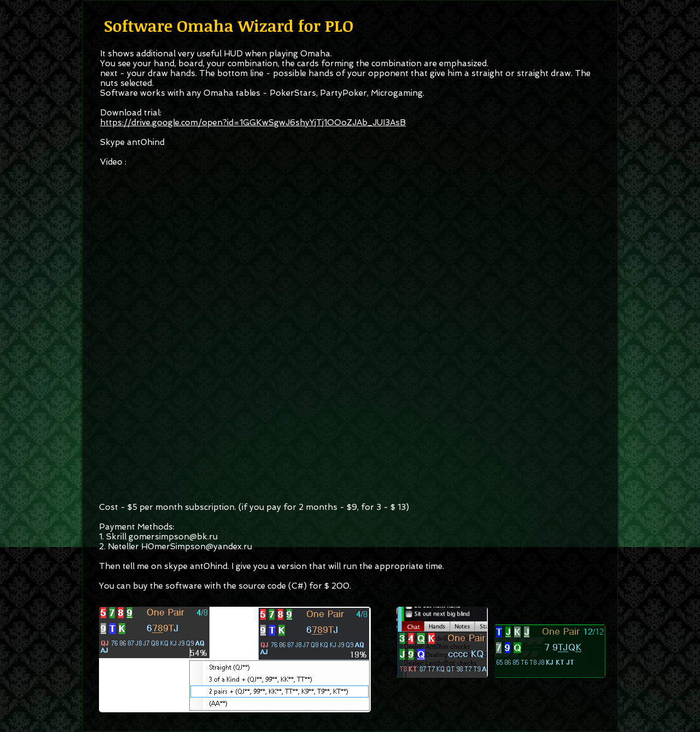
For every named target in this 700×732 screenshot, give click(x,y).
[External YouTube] (349, 325)
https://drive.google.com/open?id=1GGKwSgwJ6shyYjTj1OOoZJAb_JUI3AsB (253, 123)
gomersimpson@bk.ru (173, 537)
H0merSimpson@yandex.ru (197, 547)
